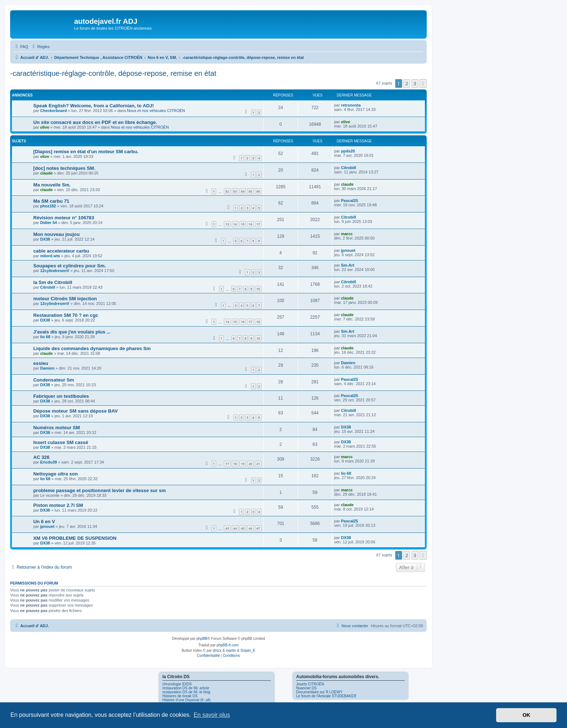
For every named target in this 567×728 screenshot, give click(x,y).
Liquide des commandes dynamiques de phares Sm (92, 348)
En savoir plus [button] (212, 715)
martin (231, 651)
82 (227, 191)
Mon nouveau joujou (56, 234)
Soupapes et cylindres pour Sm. (70, 266)
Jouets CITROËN (310, 684)
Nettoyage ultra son (56, 474)
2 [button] (407, 83)
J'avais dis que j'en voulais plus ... (72, 332)
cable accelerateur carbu (61, 251)
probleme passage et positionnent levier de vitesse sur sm (99, 490)
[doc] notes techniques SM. (64, 168)
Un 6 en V (44, 522)
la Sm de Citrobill (53, 282)
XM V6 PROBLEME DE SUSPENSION (75, 538)
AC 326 (41, 457)
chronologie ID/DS (177, 684)
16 (250, 224)
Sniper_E (248, 651)
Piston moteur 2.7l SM (58, 505)
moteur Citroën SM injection (65, 299)
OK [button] (526, 715)
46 (250, 528)
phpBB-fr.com (228, 645)
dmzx (217, 651)
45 (243, 528)
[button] (423, 83)
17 (258, 224)
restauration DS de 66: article (186, 688)
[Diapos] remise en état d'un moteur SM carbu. (86, 152)
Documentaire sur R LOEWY (319, 692)
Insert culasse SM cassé (61, 442)
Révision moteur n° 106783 (64, 218)
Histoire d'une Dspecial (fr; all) (186, 700)
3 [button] (415, 83)
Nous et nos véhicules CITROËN (156, 111)
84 (243, 191)
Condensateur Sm (54, 380)
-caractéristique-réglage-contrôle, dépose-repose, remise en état (113, 73)
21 (258, 464)
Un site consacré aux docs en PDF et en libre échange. (95, 122)
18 (258, 322)
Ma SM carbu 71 (51, 201)
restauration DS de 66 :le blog (186, 692)
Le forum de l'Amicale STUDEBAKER (326, 696)
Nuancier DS (306, 688)
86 (258, 191)
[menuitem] (21, 47)
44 (235, 528)
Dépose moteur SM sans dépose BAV (76, 411)
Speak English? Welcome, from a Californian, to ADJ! (93, 106)
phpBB (202, 639)
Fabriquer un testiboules (61, 396)
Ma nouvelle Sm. (52, 185)
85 (250, 191)
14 (235, 224)
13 (227, 224)
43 (227, 528)
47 (258, 528)
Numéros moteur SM (57, 428)
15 (243, 224)
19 (243, 464)
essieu (41, 363)
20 (250, 464)
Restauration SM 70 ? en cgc (66, 315)
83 (235, 191)
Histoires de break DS (180, 696)
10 (258, 289)
